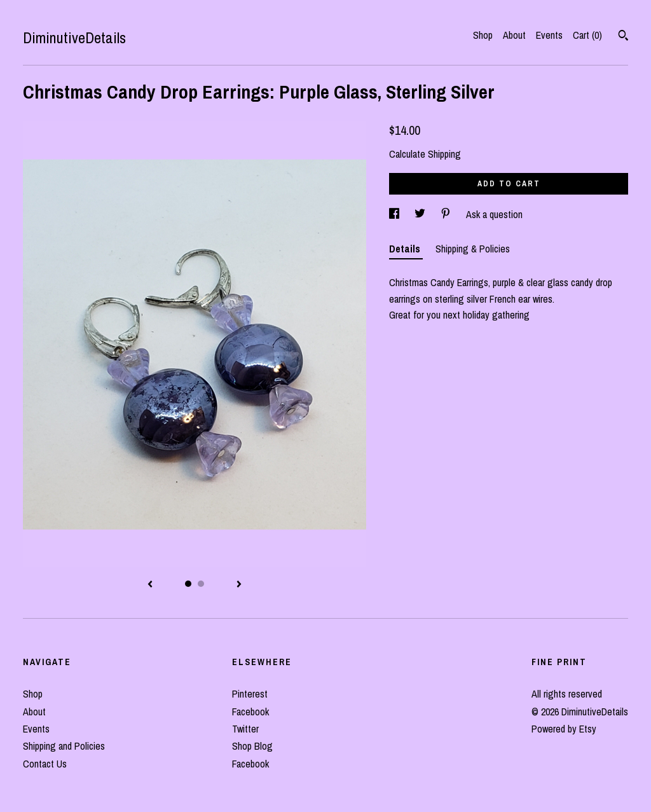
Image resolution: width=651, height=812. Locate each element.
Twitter (245, 729)
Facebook (250, 712)
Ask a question (494, 214)
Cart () (587, 35)
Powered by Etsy (564, 729)
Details (406, 249)
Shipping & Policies (473, 249)
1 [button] (188, 584)
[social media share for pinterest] (447, 214)
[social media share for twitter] (421, 214)
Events (549, 35)
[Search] (623, 37)
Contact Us (45, 764)
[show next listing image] (239, 585)
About (514, 35)
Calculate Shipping (425, 154)
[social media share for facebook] (395, 214)
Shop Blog (252, 746)
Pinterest (250, 694)
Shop (483, 35)
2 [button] (201, 584)
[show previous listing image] (150, 585)
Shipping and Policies (64, 746)
